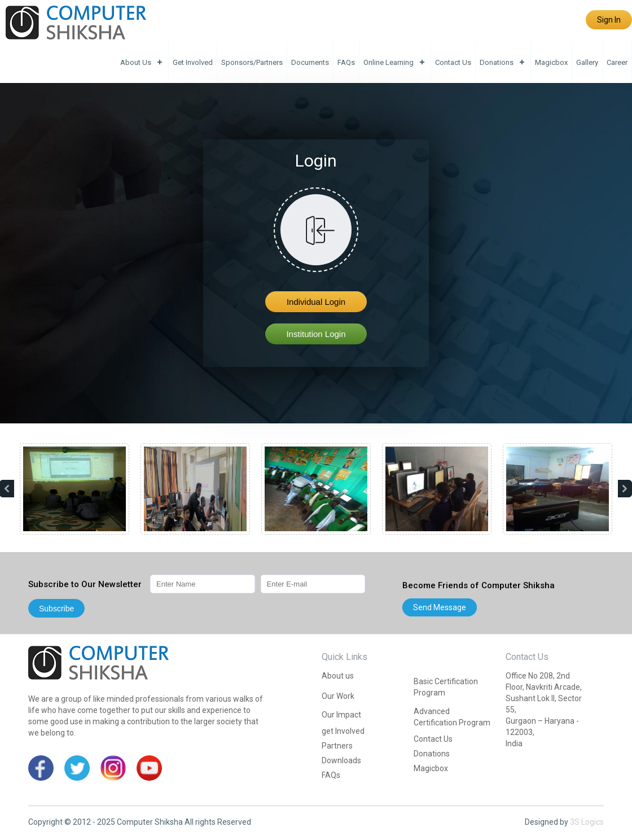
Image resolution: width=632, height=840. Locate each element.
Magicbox (551, 62)
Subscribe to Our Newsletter (85, 584)
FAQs (346, 62)
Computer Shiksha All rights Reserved (184, 822)
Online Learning (389, 62)
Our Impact (341, 715)
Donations (497, 62)
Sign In (609, 20)
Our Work (338, 696)
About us (136, 62)
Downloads (341, 760)
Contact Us (453, 62)
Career (617, 62)
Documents (310, 62)
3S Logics (587, 822)
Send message (440, 607)
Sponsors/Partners (252, 62)
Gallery (587, 62)
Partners (337, 746)
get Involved (193, 62)
